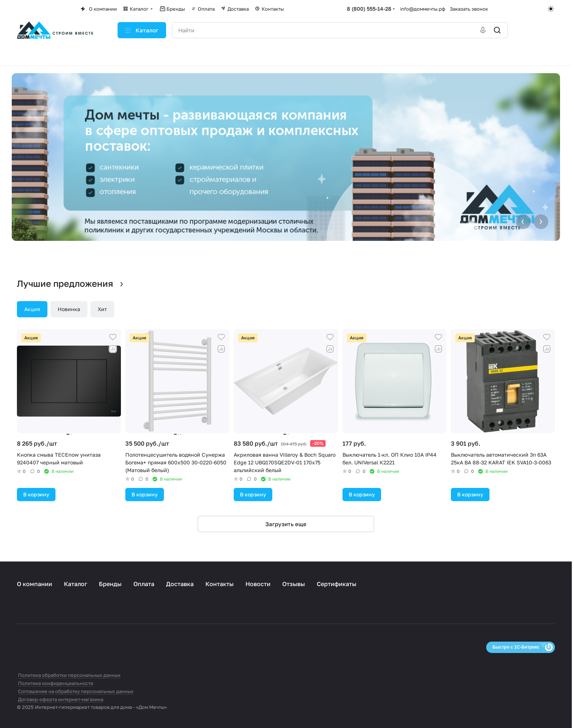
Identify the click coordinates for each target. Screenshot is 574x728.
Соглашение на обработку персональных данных (76, 691)
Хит (102, 309)
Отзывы (294, 584)
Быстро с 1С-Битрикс (516, 647)
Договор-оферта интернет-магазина (61, 699)
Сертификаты (337, 584)
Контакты (220, 584)
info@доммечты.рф (423, 9)
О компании (35, 584)
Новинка (69, 309)
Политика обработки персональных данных (69, 675)
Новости (258, 584)
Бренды (110, 584)
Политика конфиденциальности (56, 683)
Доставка (180, 584)
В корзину (36, 494)
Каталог (76, 584)
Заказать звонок (469, 9)
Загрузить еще (286, 524)
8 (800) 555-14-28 (369, 9)
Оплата (144, 584)
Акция (32, 309)
